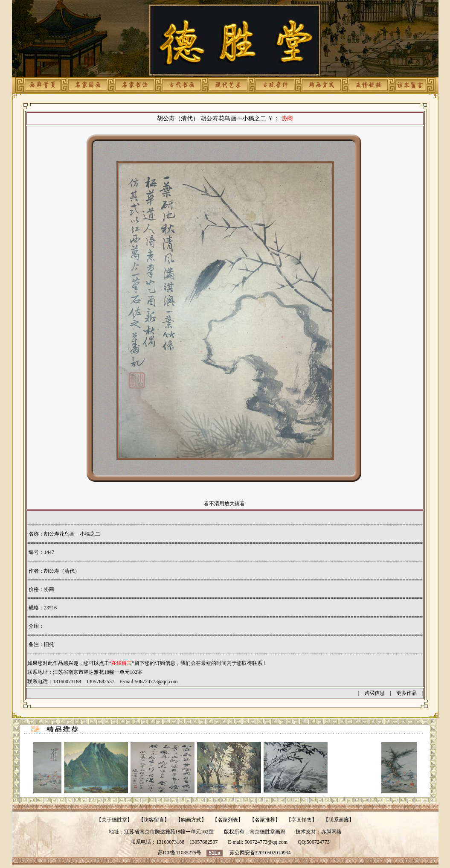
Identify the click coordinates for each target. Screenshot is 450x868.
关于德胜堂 (114, 820)
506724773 (318, 842)
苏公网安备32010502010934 (260, 853)
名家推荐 (265, 820)
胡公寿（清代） (62, 571)
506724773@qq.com (156, 682)
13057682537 (203, 842)
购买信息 (375, 693)
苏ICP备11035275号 (180, 853)
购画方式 (191, 820)
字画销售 (302, 820)
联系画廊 (339, 820)
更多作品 (406, 693)
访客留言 (154, 820)
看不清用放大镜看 (224, 504)
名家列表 (228, 820)
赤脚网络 (331, 832)
